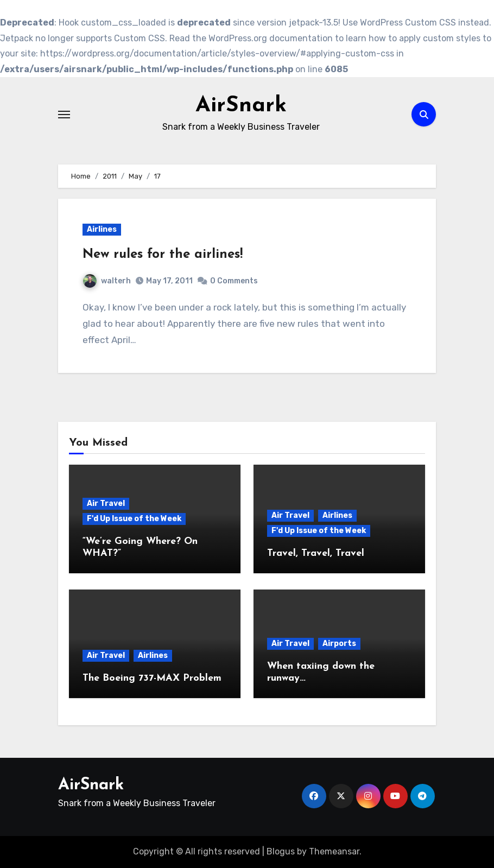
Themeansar (334, 851)
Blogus (281, 851)
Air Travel (106, 504)
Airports (339, 644)
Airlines (102, 229)
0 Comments (234, 281)
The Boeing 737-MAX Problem (152, 678)
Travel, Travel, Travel (316, 553)
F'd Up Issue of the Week (134, 519)
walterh (107, 281)
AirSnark (241, 106)
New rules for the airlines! (163, 255)
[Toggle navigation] (64, 115)
